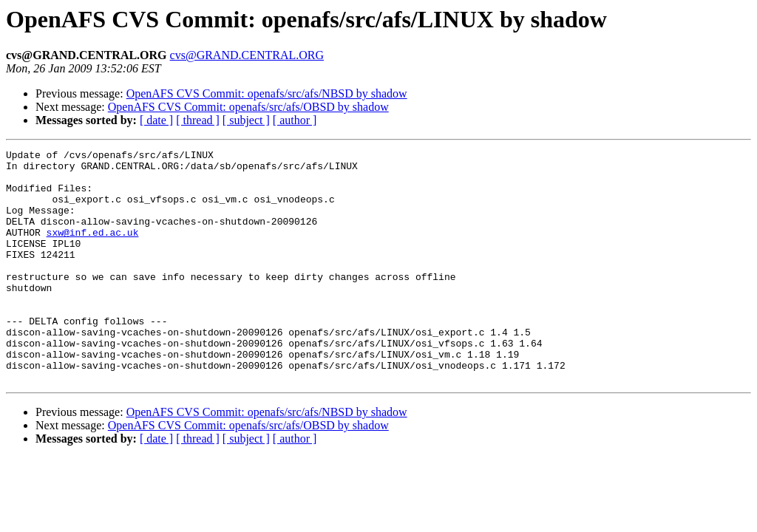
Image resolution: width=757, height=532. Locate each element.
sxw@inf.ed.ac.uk (93, 250)
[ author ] (295, 120)
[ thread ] (198, 120)
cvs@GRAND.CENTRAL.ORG (247, 55)
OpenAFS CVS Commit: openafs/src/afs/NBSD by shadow (267, 93)
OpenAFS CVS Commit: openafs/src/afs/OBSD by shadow (248, 107)
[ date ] (156, 120)
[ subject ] (246, 120)
